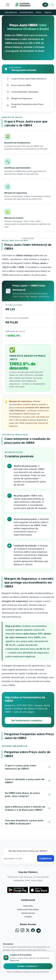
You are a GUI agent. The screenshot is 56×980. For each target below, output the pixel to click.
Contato (28, 917)
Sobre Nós (28, 906)
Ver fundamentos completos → (28, 720)
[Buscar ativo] (52, 5)
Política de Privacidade (28, 909)
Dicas (39, 12)
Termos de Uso (28, 913)
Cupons (48, 12)
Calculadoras (11, 12)
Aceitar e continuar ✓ (28, 966)
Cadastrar (46, 858)
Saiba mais (15, 960)
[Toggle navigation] (8, 5)
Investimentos (26, 12)
